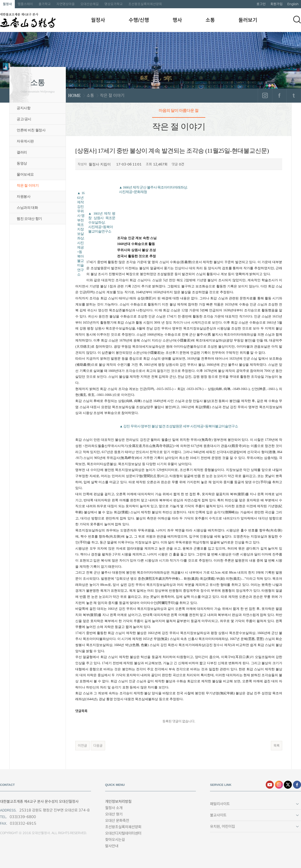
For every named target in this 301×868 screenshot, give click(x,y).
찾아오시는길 (115, 840)
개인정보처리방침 (118, 802)
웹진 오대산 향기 (29, 219)
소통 (210, 20)
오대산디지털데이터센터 (123, 833)
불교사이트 (218, 815)
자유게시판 (25, 141)
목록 (277, 746)
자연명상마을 (66, 4)
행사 (177, 20)
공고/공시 (24, 119)
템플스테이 (25, 4)
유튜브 (270, 785)
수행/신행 (139, 20)
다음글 (98, 746)
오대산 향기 (114, 814)
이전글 (82, 746)
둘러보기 (248, 20)
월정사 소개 (114, 808)
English (293, 4)
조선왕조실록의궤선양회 (145, 4)
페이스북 (279, 96)
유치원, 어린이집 (222, 826)
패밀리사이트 (220, 804)
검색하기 (297, 20)
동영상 (22, 163)
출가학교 (45, 4)
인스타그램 (265, 96)
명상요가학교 (114, 4)
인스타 (279, 785)
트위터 (294, 96)
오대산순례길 (90, 4)
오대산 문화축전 (117, 821)
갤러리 (22, 152)
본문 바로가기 (0, 0)
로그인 (261, 4)
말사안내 (112, 846)
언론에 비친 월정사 (31, 130)
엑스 (288, 785)
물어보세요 (25, 174)
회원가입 (277, 4)
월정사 (7, 4)
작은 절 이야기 (28, 185)
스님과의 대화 (27, 208)
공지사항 (24, 108)
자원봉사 (24, 197)
